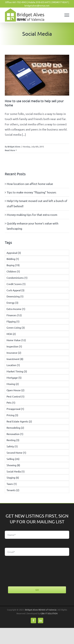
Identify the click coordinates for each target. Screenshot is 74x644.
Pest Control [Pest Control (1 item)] (15, 396)
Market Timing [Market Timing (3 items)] (17, 371)
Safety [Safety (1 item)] (12, 446)
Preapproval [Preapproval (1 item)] (15, 409)
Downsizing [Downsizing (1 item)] (15, 296)
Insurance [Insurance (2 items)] (14, 353)
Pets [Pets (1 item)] (11, 402)
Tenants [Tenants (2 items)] (13, 490)
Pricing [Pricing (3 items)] (12, 415)
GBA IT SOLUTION (49, 613)
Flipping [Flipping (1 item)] (13, 321)
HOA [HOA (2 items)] (11, 334)
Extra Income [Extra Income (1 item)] (16, 309)
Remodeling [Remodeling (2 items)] (15, 428)
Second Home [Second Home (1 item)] (16, 453)
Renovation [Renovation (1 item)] (15, 434)
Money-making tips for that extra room (32, 215)
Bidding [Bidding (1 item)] (13, 259)
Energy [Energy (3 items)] (12, 303)
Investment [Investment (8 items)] (15, 359)
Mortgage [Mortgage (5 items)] (14, 378)
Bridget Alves (14, 147)
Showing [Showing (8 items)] (13, 465)
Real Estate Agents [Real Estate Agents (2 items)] (19, 421)
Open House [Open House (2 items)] (15, 390)
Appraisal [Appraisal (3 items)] (14, 253)
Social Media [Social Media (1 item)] (16, 471)
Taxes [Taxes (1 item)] (12, 484)
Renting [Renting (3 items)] (13, 440)
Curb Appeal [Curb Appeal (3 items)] (15, 290)
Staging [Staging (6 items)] (13, 477)
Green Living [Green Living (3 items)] (16, 327)
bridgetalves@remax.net (37, 5)
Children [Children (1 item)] (13, 271)
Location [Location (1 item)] (13, 365)
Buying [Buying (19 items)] (13, 265)
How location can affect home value (30, 184)
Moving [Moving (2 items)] (13, 384)
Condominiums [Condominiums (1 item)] (17, 278)
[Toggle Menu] (67, 15)
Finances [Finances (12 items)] (14, 315)
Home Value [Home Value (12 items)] (16, 340)
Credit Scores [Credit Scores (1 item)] (16, 284)
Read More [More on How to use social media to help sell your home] (10, 150)
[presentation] (29, 571)
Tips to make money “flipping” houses (31, 192)
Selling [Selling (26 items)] (13, 459)
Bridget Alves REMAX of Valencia (41, 610)
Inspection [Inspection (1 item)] (14, 346)
